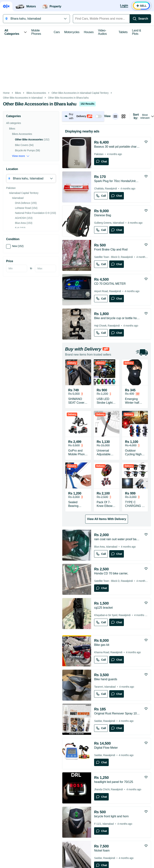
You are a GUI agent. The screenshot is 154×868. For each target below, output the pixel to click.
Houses (89, 32)
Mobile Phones (36, 32)
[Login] (124, 6)
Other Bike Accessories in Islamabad (23, 98)
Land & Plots (137, 32)
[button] (83, 116)
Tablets (123, 32)
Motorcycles (72, 32)
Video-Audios (102, 32)
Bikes (18, 93)
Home (6, 93)
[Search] (140, 19)
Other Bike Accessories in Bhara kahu (68, 98)
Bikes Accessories (36, 93)
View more (21, 156)
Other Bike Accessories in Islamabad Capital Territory (80, 93)
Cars (57, 32)
